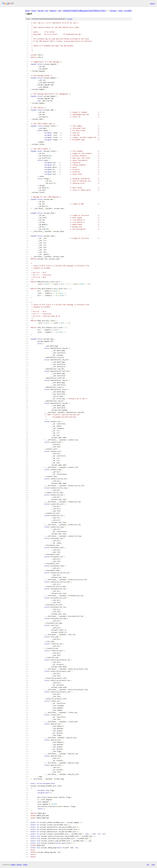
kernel (41, 11)
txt (148, 865)
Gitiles (13, 865)
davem (53, 11)
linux (27, 11)
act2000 (128, 11)
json (153, 865)
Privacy (19, 865)
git (47, 11)
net (60, 11)
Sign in (153, 3)
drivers (113, 11)
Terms (25, 865)
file (70, 19)
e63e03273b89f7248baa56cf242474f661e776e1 (84, 11)
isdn (120, 11)
